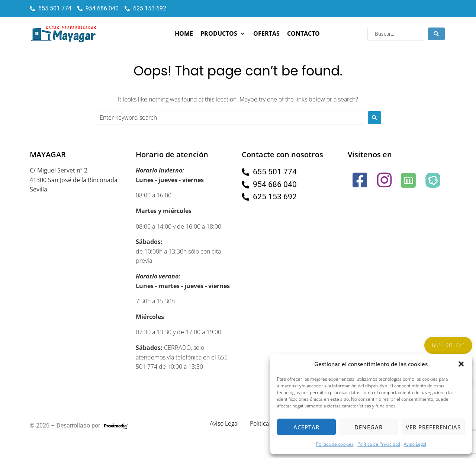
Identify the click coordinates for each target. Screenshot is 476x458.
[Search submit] (436, 34)
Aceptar (306, 427)
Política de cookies (335, 444)
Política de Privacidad (379, 444)
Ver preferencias (433, 427)
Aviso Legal (415, 444)
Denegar (369, 427)
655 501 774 (448, 345)
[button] (461, 364)
